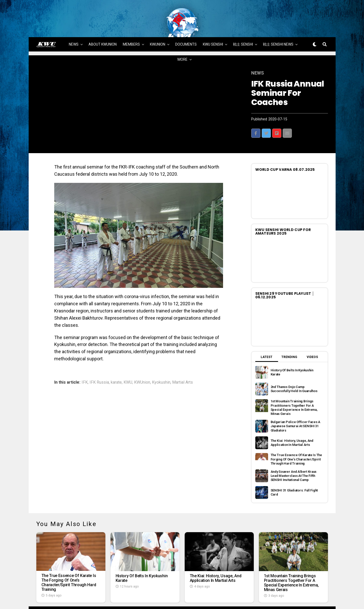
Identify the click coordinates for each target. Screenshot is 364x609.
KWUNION (158, 27)
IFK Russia (99, 365)
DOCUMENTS (186, 27)
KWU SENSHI (213, 27)
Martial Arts (183, 365)
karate (116, 365)
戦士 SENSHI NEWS (278, 27)
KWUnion (142, 365)
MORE (183, 43)
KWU (128, 365)
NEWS (74, 27)
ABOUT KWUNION (103, 27)
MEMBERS (131, 27)
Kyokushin (161, 365)
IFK (85, 365)
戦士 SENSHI (243, 27)
